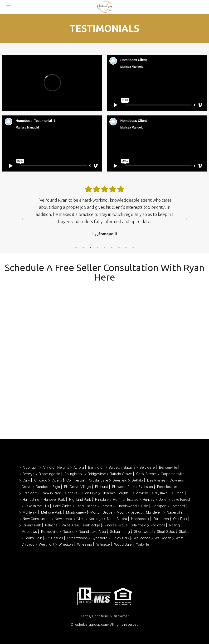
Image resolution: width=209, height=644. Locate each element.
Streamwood (77, 538)
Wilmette (103, 544)
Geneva (71, 493)
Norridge (96, 519)
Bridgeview (97, 474)
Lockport (159, 506)
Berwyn (29, 474)
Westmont (46, 544)
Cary (26, 480)
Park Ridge (92, 525)
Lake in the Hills (37, 506)
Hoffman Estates (126, 499)
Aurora (79, 467)
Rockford (158, 525)
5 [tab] (105, 248)
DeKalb (137, 480)
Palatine (51, 525)
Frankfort (30, 493)
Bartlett (114, 467)
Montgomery (76, 512)
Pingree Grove (116, 525)
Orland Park (32, 525)
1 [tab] (76, 248)
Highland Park (80, 499)
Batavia (130, 467)
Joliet (163, 499)
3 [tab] (90, 248)
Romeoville (50, 532)
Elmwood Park (123, 487)
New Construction (36, 519)
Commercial (75, 480)
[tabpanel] (105, 215)
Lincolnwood (127, 506)
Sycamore (100, 538)
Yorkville (143, 544)
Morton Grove (101, 512)
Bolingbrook (74, 474)
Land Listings (86, 506)
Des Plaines (156, 480)
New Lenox (64, 519)
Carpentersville (173, 474)
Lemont (106, 506)
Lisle (145, 506)
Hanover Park (54, 499)
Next (187, 219)
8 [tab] (126, 248)
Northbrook (140, 519)
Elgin (56, 487)
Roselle (69, 532)
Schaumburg (120, 532)
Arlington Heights (56, 467)
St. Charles (55, 538)
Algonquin (30, 467)
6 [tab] (112, 248)
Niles (81, 519)
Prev (23, 219)
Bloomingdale (49, 474)
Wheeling (85, 544)
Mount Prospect (129, 512)
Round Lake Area (92, 532)
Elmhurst (102, 487)
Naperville (175, 512)
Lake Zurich (62, 506)
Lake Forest (181, 499)
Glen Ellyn (90, 493)
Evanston (146, 487)
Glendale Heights (115, 493)
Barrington (96, 467)
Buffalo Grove (121, 474)
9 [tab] (133, 248)
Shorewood (143, 532)
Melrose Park (51, 512)
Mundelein (154, 512)
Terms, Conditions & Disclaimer (105, 616)
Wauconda (142, 538)
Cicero (57, 480)
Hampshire (31, 499)
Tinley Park (120, 538)
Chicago (41, 480)
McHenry (30, 512)
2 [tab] (83, 248)
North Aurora (117, 519)
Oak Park (180, 519)
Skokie (184, 532)
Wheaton (66, 544)
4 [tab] (97, 248)
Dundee (42, 487)
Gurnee (178, 493)
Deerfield (120, 480)
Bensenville (168, 467)
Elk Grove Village (78, 487)
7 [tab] (119, 248)
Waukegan (163, 538)
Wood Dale (123, 544)
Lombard (178, 506)
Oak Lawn (161, 519)
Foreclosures (167, 487)
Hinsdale (102, 499)
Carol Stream (146, 474)
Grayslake (160, 493)
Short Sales (166, 532)
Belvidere (147, 467)
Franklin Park (51, 493)
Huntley (149, 499)
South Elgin (33, 538)
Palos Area (70, 525)
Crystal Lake (99, 480)
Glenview (140, 493)
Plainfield (139, 525)
